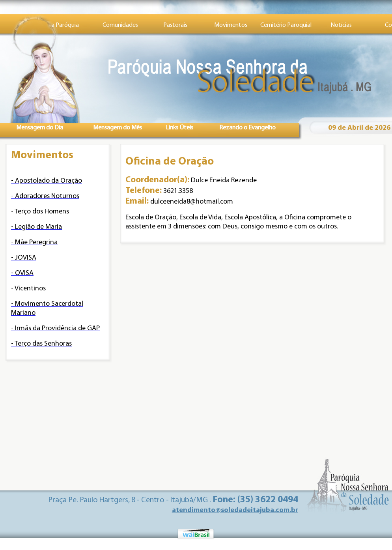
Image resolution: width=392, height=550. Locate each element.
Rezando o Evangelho (247, 128)
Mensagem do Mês (118, 128)
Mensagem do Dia (40, 128)
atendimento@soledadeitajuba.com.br (235, 510)
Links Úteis (179, 128)
